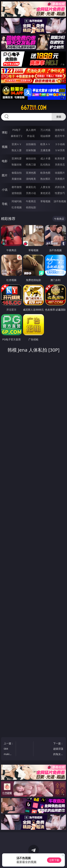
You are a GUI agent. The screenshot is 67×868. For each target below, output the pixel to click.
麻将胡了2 (17, 136)
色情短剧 (31, 207)
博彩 (5, 132)
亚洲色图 (31, 173)
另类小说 (31, 193)
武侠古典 (60, 187)
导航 (5, 204)
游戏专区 (60, 130)
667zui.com (34, 108)
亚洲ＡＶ (17, 144)
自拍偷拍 (31, 144)
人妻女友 (45, 187)
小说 (5, 190)
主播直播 (45, 150)
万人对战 (45, 130)
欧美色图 (45, 173)
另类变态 (60, 164)
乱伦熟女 (45, 164)
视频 (5, 147)
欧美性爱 (60, 158)
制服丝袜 (17, 164)
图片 (5, 175)
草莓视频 (45, 201)
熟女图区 (45, 179)
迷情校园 (17, 193)
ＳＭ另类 (60, 150)
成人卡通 (45, 158)
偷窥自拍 (17, 173)
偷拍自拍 (31, 158)
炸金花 (31, 136)
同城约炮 (17, 201)
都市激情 (17, 187)
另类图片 (60, 179)
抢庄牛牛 (60, 136)
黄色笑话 (45, 193)
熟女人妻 (17, 150)
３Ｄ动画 (60, 144)
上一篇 (9, 749)
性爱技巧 (60, 193)
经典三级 (31, 164)
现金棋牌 (45, 136)
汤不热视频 (60, 201)
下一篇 (58, 749)
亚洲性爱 (17, 158)
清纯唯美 (31, 179)
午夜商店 (31, 201)
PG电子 (17, 130)
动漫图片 (60, 173)
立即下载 (54, 860)
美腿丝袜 (17, 179)
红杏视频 (17, 207)
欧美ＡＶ (45, 144)
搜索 (59, 117)
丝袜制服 (31, 150)
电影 (5, 161)
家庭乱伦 (31, 187)
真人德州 (31, 130)
